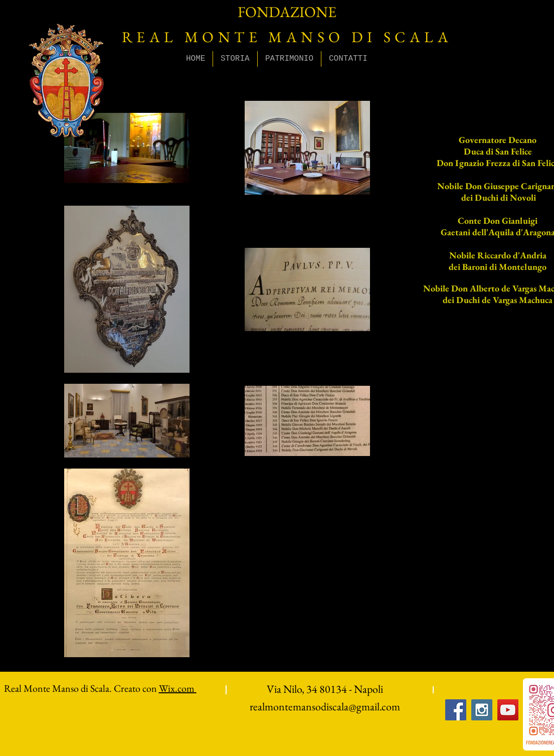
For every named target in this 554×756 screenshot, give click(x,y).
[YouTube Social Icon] (508, 710)
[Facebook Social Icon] (456, 710)
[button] (235, 59)
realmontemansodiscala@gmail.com (325, 707)
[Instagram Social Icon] (482, 710)
